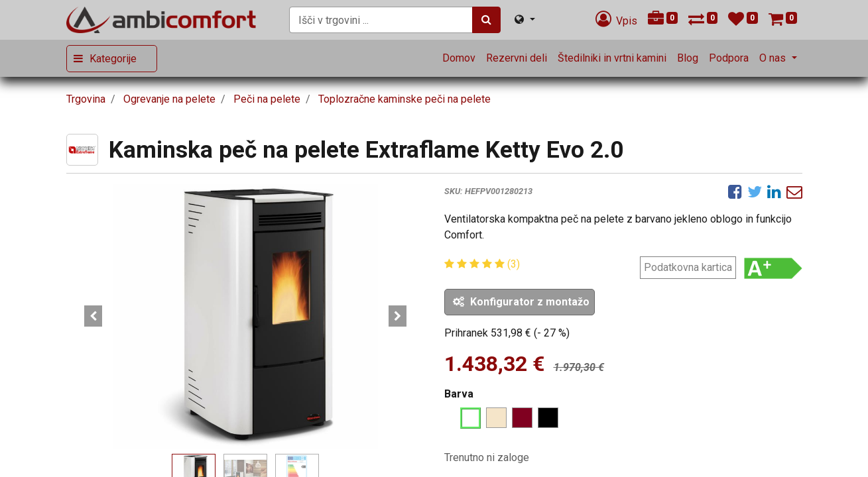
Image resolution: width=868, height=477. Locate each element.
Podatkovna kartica (688, 267)
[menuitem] (459, 58)
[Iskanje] (486, 20)
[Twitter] (755, 191)
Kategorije (113, 59)
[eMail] (794, 191)
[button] (93, 316)
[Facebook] (735, 191)
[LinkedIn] (774, 191)
